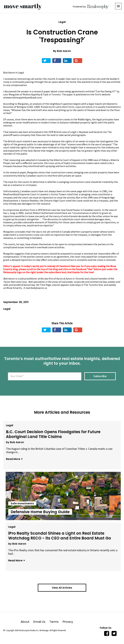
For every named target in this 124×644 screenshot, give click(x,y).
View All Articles (62, 588)
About (27, 622)
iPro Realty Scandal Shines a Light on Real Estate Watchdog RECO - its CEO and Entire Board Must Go (59, 535)
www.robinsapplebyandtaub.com (24, 97)
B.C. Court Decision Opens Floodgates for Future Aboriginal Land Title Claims (53, 434)
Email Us (41, 622)
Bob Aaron (64, 51)
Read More (14, 459)
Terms (56, 622)
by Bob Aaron (15, 442)
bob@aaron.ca (39, 288)
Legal (62, 22)
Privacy (68, 622)
